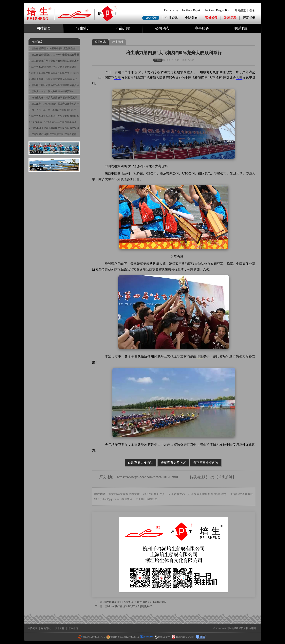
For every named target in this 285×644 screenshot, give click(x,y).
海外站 (158, 60)
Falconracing (171, 10)
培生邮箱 (73, 628)
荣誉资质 (211, 18)
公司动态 (162, 28)
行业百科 (118, 42)
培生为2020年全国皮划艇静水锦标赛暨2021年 (55, 91)
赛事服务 (202, 28)
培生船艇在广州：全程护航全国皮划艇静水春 (55, 61)
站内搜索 (240, 10)
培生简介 (83, 28)
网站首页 (44, 28)
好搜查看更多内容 (173, 462)
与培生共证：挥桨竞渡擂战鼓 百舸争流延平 (54, 79)
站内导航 (46, 628)
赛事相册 (249, 18)
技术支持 (60, 628)
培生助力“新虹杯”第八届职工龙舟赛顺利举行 (128, 606)
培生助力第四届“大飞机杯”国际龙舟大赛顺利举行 (174, 53)
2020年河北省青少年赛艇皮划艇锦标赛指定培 (55, 128)
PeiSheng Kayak (191, 10)
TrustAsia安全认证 (183, 637)
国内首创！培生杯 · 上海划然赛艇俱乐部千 (54, 110)
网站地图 (251, 628)
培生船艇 (225, 477)
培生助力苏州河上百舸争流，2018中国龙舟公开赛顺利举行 (135, 602)
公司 (118, 78)
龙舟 (170, 72)
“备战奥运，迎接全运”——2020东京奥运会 (54, 122)
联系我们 (241, 28)
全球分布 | (192, 18)
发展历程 (230, 18)
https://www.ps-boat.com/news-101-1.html (147, 477)
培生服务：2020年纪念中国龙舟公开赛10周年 (55, 104)
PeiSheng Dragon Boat (218, 10)
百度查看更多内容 (141, 462)
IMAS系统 (151, 18)
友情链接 (32, 628)
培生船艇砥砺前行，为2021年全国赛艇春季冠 (55, 55)
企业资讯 (172, 18)
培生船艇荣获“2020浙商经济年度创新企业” (54, 48)
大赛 (239, 78)
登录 (252, 10)
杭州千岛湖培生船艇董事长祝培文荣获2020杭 (55, 73)
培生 (200, 356)
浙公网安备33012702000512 (123, 637)
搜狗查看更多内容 (206, 462)
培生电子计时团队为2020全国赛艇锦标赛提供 (55, 85)
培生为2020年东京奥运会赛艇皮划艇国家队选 (55, 116)
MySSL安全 (163, 637)
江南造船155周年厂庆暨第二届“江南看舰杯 (54, 134)
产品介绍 (123, 28)
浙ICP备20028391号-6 (92, 637)
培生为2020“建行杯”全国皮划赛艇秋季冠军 (54, 67)
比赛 (136, 179)
